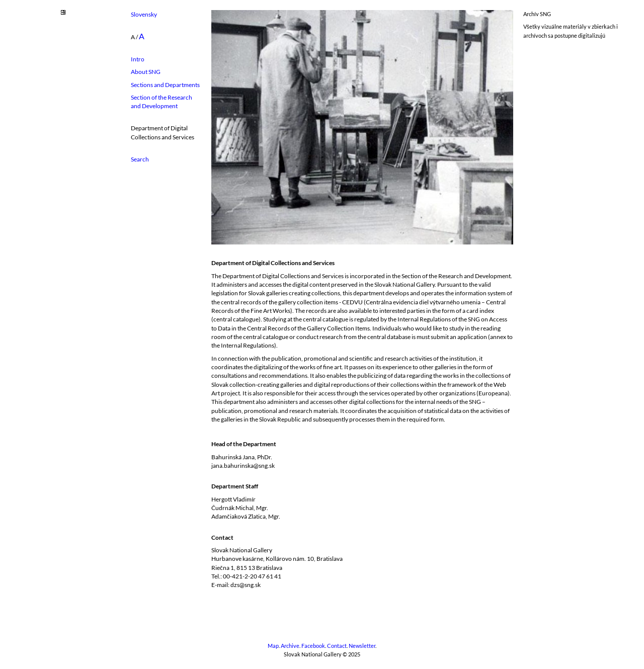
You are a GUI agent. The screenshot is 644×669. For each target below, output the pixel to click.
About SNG (146, 72)
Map (273, 646)
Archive (290, 646)
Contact (337, 646)
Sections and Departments (165, 85)
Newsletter (362, 646)
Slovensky (144, 14)
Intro (138, 59)
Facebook (313, 646)
